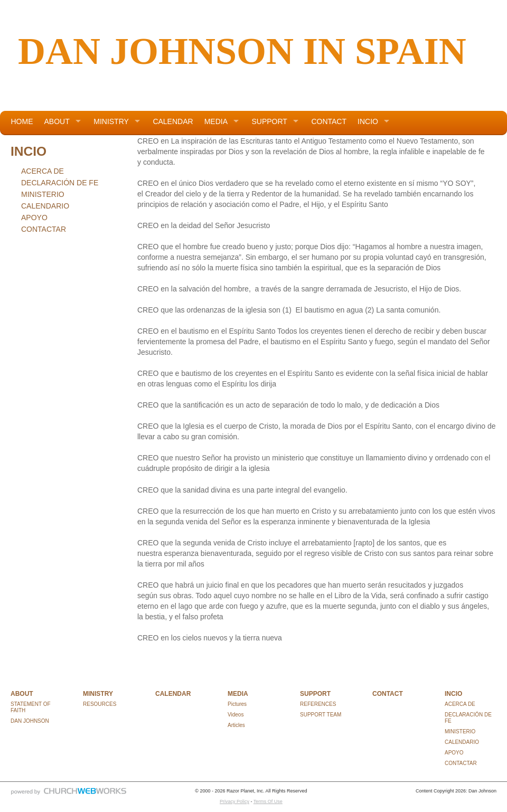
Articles (236, 725)
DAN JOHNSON (30, 721)
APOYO (34, 218)
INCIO (368, 121)
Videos (236, 715)
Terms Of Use (268, 801)
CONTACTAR (44, 229)
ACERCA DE (43, 171)
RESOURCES (100, 704)
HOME (22, 121)
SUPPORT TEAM (321, 715)
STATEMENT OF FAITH (31, 707)
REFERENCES (318, 704)
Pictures (237, 704)
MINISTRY (111, 121)
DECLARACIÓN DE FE (60, 183)
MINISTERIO (43, 194)
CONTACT (329, 121)
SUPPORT (269, 121)
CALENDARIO (45, 206)
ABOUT (57, 121)
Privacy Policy (234, 801)
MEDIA (216, 121)
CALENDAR (173, 121)
